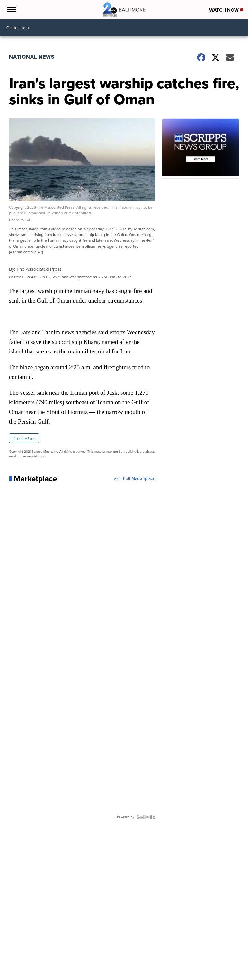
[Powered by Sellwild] (146, 817)
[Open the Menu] (11, 10)
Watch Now (226, 10)
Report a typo (24, 438)
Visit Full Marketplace (134, 479)
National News (32, 57)
